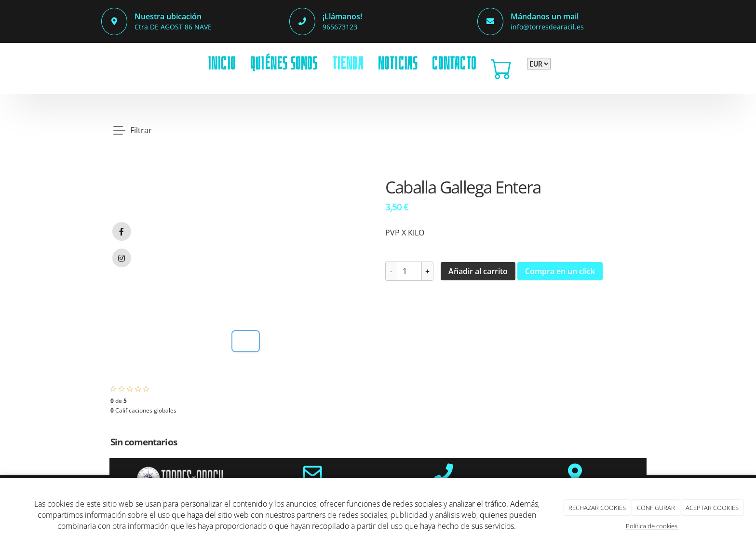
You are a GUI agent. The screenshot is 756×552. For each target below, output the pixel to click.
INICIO (222, 63)
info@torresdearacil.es (547, 27)
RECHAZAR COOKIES (597, 508)
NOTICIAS (398, 63)
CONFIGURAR (656, 508)
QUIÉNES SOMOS (284, 63)
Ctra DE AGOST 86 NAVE (173, 27)
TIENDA (348, 63)
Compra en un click (560, 271)
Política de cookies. (652, 526)
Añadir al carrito (478, 271)
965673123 (340, 27)
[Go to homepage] (101, 63)
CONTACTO (454, 63)
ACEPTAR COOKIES (712, 508)
